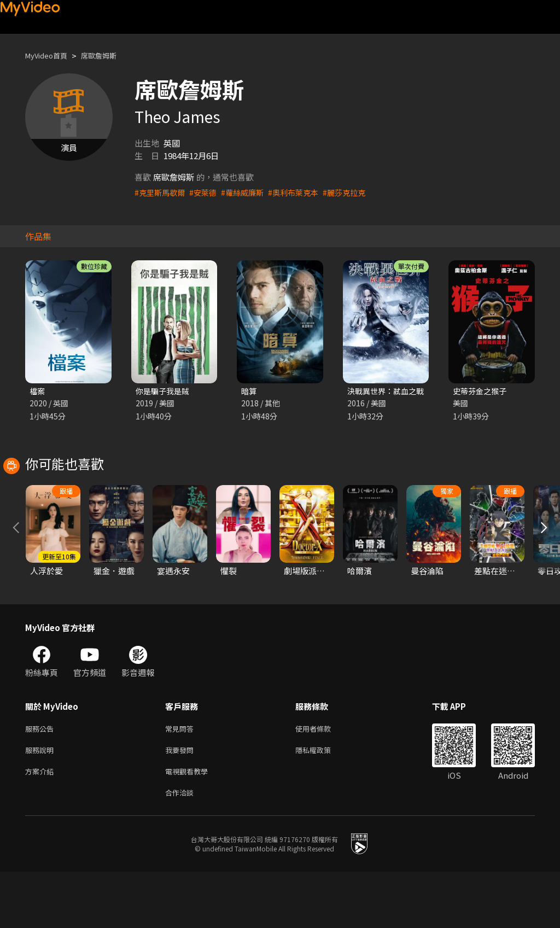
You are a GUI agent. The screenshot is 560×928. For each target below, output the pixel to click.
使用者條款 (322, 779)
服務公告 (42, 779)
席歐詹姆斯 (109, 56)
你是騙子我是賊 (164, 391)
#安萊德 (207, 192)
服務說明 (42, 802)
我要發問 (182, 802)
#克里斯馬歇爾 (161, 192)
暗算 (249, 391)
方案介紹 (42, 825)
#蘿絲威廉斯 (249, 192)
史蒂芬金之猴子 (482, 391)
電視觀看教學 (190, 825)
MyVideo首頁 (50, 56)
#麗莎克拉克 (356, 192)
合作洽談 (182, 848)
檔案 (38, 391)
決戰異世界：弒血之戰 (388, 391)
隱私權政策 (322, 802)
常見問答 (182, 779)
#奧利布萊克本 (302, 192)
